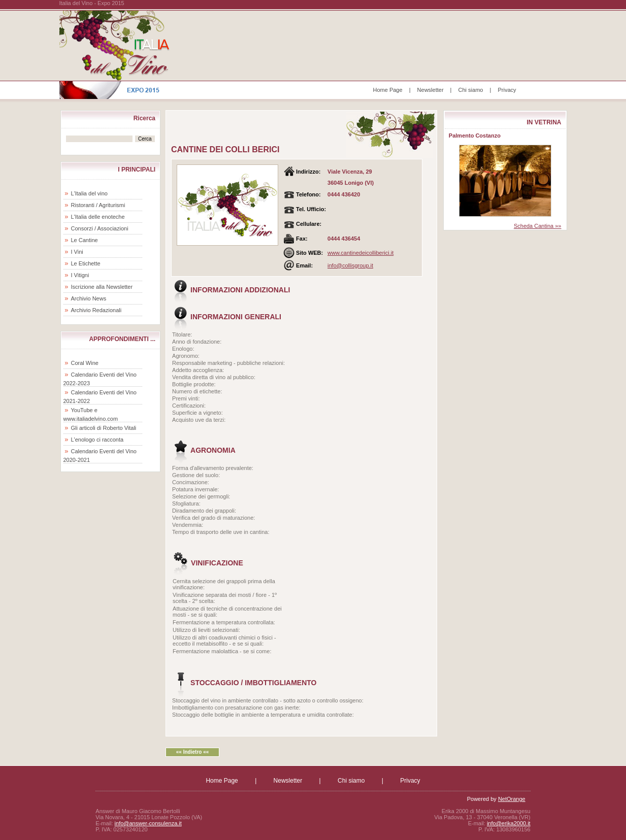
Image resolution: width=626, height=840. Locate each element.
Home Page (388, 90)
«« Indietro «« (192, 752)
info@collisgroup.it (350, 265)
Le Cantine (85, 240)
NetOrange (512, 799)
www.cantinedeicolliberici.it (360, 253)
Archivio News (89, 298)
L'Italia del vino (89, 193)
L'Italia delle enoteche (98, 217)
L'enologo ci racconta (97, 440)
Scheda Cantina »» (538, 226)
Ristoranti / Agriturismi (98, 205)
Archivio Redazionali (96, 310)
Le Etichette (86, 263)
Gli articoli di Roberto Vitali (104, 428)
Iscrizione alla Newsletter (102, 287)
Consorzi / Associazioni (100, 228)
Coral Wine (85, 363)
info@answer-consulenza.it (148, 823)
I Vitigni (80, 275)
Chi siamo (471, 90)
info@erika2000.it (509, 823)
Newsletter (431, 90)
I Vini (77, 252)
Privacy (507, 90)
